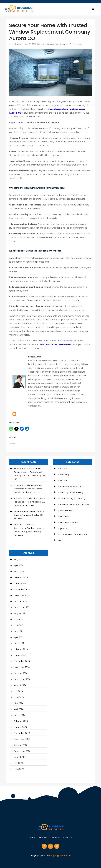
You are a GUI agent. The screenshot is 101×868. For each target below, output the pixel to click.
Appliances (63, 528)
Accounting (63, 474)
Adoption (62, 480)
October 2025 (21, 601)
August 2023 (20, 757)
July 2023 (18, 763)
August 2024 (20, 685)
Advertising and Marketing (70, 492)
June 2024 (19, 697)
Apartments (64, 516)
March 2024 (20, 715)
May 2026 (19, 559)
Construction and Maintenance (53, 44)
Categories (43, 838)
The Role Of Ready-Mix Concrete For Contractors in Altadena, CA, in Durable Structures (30, 502)
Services (56, 838)
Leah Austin (17, 44)
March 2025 (20, 643)
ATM (60, 540)
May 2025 (19, 631)
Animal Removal (66, 510)
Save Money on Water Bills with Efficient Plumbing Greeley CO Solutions (29, 515)
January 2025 (21, 655)
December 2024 (22, 661)
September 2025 (22, 607)
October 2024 (21, 673)
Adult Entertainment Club (70, 486)
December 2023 (22, 733)
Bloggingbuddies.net (60, 856)
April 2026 (19, 565)
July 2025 (18, 619)
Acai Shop (63, 468)
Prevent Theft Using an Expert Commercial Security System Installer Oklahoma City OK (28, 489)
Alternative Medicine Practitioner (73, 504)
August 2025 (20, 613)
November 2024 (22, 667)
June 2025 (19, 625)
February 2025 (21, 649)
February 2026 (21, 577)
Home (32, 838)
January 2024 (21, 727)
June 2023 (19, 769)
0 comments (76, 44)
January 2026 (21, 583)
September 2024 (22, 679)
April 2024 (19, 709)
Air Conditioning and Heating (72, 498)
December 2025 (22, 589)
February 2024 (21, 721)
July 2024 (18, 691)
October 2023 (21, 745)
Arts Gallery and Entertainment (73, 534)
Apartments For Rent (68, 522)
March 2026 (20, 571)
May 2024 (19, 703)
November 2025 (22, 595)
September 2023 (22, 751)
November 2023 (22, 739)
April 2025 (19, 637)
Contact (68, 838)
